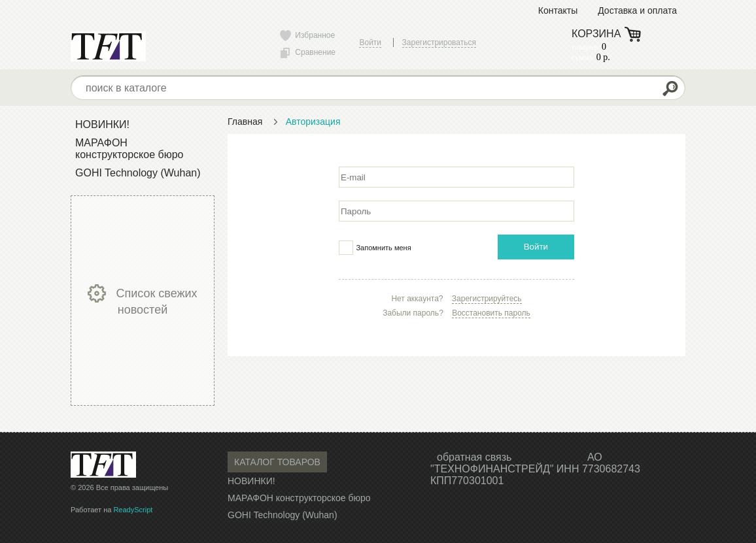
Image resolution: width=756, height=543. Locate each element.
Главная (245, 122)
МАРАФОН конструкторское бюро (129, 149)
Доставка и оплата (637, 10)
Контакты (558, 10)
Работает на (112, 510)
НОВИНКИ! (102, 124)
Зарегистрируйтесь (487, 299)
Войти (536, 247)
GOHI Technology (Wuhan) (138, 173)
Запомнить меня (383, 248)
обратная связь (474, 457)
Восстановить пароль (491, 313)
